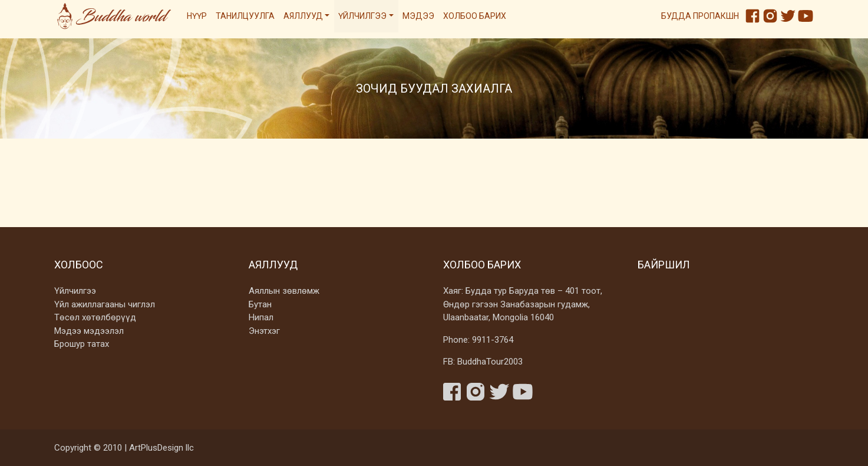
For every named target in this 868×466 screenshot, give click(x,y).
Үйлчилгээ (362, 16)
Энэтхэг (264, 331)
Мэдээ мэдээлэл (89, 331)
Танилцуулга (245, 16)
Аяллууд (303, 16)
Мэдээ (418, 16)
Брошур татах (82, 344)
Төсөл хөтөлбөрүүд (95, 317)
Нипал (261, 317)
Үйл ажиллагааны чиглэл (105, 304)
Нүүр (197, 16)
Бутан (260, 304)
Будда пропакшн (700, 16)
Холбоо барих (475, 16)
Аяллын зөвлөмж (284, 291)
